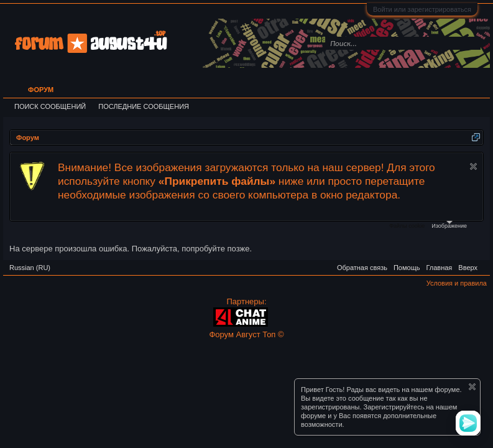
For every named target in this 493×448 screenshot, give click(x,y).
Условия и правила (457, 283)
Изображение (449, 225)
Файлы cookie (407, 226)
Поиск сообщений (50, 106)
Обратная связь (362, 268)
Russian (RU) (30, 268)
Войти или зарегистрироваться (422, 9)
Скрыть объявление (473, 166)
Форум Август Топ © (246, 334)
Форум (41, 90)
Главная (439, 268)
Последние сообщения (144, 106)
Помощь (407, 268)
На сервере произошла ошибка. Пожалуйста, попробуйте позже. (131, 249)
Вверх (468, 268)
